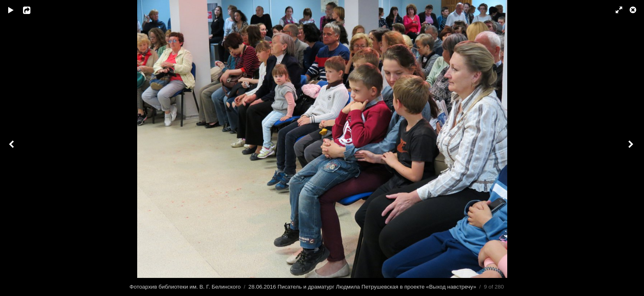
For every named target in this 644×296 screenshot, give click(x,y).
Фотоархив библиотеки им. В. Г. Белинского (185, 287)
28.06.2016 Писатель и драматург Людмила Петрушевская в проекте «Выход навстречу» (362, 287)
